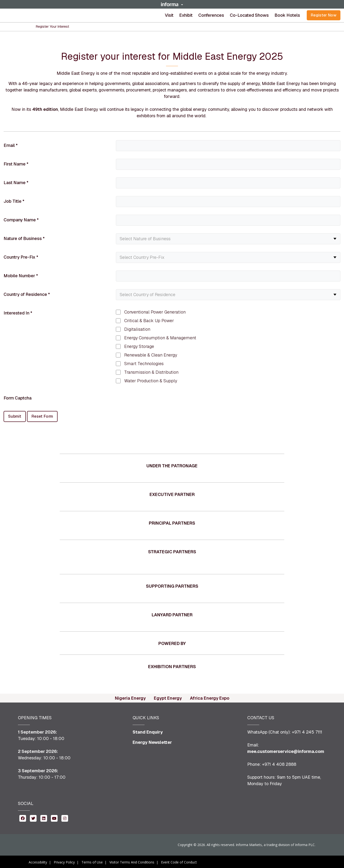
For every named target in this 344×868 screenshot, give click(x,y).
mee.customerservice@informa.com (286, 750)
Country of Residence (27, 294)
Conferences (211, 15)
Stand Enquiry (148, 731)
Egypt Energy (168, 697)
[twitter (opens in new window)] (33, 817)
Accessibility (38, 861)
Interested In (18, 313)
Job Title (14, 201)
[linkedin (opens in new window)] (44, 817)
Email (11, 145)
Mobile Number (21, 276)
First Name (16, 164)
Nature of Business (24, 238)
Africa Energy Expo (210, 697)
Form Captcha (18, 398)
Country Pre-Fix (21, 257)
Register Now (324, 15)
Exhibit (186, 15)
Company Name (21, 220)
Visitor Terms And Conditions (132, 861)
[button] (172, 4)
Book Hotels (287, 15)
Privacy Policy (64, 861)
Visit (169, 15)
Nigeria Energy (130, 697)
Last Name (16, 183)
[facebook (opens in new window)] (23, 817)
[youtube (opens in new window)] (54, 817)
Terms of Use (92, 861)
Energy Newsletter (152, 741)
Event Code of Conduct (179, 861)
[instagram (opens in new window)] (65, 817)
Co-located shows (249, 15)
